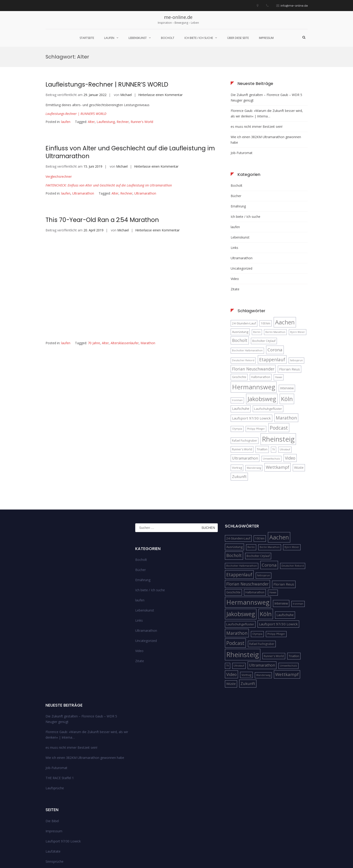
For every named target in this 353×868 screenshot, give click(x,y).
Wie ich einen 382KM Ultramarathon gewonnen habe (266, 93)
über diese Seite (238, 38)
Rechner (123, 75)
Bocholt (168, 38)
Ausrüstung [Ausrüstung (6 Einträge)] (240, 285)
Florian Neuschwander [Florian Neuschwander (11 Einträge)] (253, 322)
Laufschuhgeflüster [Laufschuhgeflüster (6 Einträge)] (268, 362)
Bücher (236, 149)
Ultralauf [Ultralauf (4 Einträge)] (285, 403)
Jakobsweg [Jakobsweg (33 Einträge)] (262, 352)
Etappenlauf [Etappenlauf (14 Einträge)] (272, 313)
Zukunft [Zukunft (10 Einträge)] (239, 430)
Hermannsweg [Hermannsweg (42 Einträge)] (254, 340)
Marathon (148, 296)
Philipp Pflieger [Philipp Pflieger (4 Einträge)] (256, 382)
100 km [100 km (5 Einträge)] (265, 277)
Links (234, 201)
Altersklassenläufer (125, 296)
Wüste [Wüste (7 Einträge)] (299, 421)
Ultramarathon (83, 147)
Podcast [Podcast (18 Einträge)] (279, 381)
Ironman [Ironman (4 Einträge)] (237, 353)
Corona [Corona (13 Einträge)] (275, 303)
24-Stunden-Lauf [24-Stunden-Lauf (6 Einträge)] (244, 277)
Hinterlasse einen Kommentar (160, 48)
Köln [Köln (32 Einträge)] (287, 352)
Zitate (235, 242)
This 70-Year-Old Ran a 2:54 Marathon (102, 173)
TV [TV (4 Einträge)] (274, 403)
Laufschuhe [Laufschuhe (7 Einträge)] (241, 362)
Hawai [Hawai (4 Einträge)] (279, 331)
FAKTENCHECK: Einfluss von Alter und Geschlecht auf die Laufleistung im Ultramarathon (109, 138)
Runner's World (142, 75)
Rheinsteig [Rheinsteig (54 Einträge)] (278, 392)
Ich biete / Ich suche (199, 38)
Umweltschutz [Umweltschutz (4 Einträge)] (271, 412)
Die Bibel (52, 774)
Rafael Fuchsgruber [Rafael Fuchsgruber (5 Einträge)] (245, 394)
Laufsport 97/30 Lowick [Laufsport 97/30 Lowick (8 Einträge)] (251, 371)
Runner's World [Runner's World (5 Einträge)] (242, 403)
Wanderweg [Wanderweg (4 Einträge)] (254, 421)
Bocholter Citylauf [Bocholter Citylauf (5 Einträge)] (264, 294)
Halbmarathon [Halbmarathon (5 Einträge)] (261, 331)
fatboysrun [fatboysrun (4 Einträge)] (296, 314)
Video (235, 232)
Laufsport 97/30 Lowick (63, 794)
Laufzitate (53, 805)
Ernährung (238, 159)
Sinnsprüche (55, 815)
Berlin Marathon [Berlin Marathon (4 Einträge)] (275, 285)
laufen (109, 38)
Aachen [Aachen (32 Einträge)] (285, 275)
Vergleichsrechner (59, 130)
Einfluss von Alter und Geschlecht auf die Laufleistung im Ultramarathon (130, 106)
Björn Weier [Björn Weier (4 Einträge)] (298, 285)
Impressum (266, 38)
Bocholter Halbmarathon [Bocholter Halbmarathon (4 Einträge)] (247, 304)
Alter (91, 75)
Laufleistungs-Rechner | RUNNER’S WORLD (76, 67)
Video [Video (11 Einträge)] (290, 411)
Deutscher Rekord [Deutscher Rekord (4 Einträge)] (243, 314)
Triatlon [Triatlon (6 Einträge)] (262, 402)
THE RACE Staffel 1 (60, 731)
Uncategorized (241, 222)
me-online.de (178, 17)
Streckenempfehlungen (63, 825)
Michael (126, 48)
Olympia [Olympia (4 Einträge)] (237, 382)
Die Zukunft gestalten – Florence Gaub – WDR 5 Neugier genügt (266, 51)
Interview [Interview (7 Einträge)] (287, 342)
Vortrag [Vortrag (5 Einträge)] (237, 421)
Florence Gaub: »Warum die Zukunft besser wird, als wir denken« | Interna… (267, 67)
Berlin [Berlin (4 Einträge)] (257, 285)
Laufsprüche (55, 741)
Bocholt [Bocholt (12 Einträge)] (240, 294)
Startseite (87, 38)
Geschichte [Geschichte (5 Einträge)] (239, 331)
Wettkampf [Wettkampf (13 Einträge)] (278, 421)
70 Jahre (94, 296)
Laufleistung (106, 75)
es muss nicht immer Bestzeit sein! (257, 80)
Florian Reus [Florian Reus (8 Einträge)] (290, 322)
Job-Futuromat (242, 106)
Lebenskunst (138, 38)
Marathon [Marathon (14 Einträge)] (286, 371)
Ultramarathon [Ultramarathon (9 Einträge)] (245, 411)
